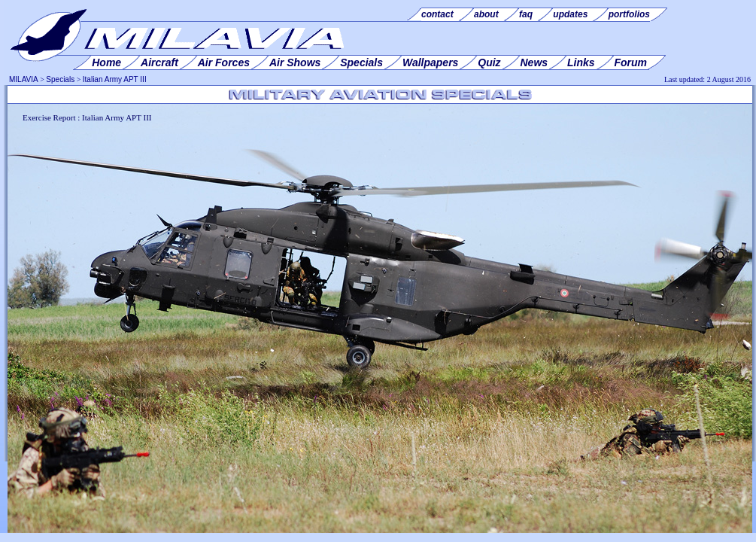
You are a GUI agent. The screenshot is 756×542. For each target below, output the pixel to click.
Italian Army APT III (115, 79)
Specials (60, 79)
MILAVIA (24, 79)
